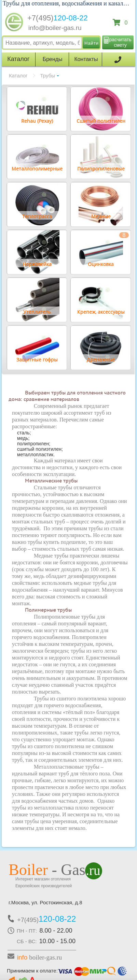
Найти (92, 43)
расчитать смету (120, 42)
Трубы (48, 76)
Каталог (18, 76)
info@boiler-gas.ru (55, 28)
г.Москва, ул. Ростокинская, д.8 (45, 902)
